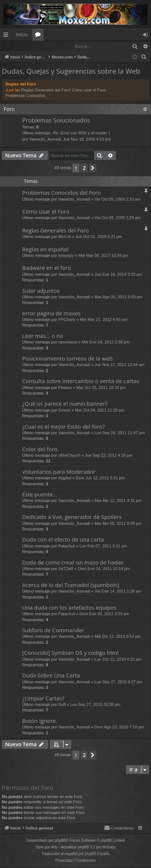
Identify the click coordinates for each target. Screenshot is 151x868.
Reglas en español (45, 249)
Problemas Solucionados (56, 121)
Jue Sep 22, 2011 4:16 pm (109, 456)
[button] (93, 168)
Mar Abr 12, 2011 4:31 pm (118, 501)
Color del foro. (41, 449)
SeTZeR (66, 569)
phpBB (60, 841)
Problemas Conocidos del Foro (61, 193)
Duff (62, 705)
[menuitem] (144, 57)
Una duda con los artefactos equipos (69, 608)
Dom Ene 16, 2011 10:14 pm (104, 569)
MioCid (65, 237)
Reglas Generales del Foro (45, 90)
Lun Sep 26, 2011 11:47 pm (120, 433)
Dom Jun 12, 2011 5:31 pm (100, 478)
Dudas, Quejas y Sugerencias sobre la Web (71, 71)
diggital (65, 478)
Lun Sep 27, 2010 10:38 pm (95, 705)
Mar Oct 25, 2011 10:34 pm (101, 388)
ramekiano (68, 342)
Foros (39, 36)
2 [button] (84, 168)
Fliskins (65, 388)
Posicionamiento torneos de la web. (68, 359)
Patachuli (67, 546)
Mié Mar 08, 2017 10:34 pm (104, 256)
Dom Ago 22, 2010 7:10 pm (119, 727)
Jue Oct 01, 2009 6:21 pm (99, 237)
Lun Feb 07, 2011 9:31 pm (103, 546)
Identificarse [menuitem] (147, 36)
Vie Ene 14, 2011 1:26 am (118, 591)
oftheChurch (69, 456)
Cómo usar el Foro (89, 90)
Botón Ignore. (40, 721)
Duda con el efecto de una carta (63, 540)
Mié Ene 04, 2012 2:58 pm (105, 342)
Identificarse (19, 46)
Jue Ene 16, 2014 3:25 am (118, 275)
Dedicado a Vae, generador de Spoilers (72, 517)
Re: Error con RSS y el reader (80, 133)
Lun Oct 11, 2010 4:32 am (118, 660)
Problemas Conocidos (25, 96)
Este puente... (40, 495)
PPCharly (67, 320)
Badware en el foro (47, 268)
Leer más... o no (43, 336)
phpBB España (97, 854)
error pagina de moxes (51, 314)
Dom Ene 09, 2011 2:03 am (104, 614)
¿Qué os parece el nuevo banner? (65, 404)
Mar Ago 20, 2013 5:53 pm (119, 297)
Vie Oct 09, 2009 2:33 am (118, 200)
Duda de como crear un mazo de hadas (73, 563)
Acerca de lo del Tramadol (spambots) (71, 585)
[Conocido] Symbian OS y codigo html (70, 653)
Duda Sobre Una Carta (51, 676)
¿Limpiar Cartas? (43, 698)
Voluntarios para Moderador (59, 472)
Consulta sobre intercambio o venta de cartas (81, 381)
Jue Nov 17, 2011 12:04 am (119, 365)
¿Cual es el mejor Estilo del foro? (64, 427)
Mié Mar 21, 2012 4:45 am (104, 320)
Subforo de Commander (53, 630)
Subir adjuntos (41, 291)
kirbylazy (66, 256)
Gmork (64, 410)
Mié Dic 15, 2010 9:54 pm (118, 637)
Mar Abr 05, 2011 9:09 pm (118, 524)
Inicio (22, 34)
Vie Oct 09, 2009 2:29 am (118, 218)
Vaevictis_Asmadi (45, 140)
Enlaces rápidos (7, 36)
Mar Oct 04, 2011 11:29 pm (100, 410)
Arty (54, 847)
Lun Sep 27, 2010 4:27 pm (119, 682)
